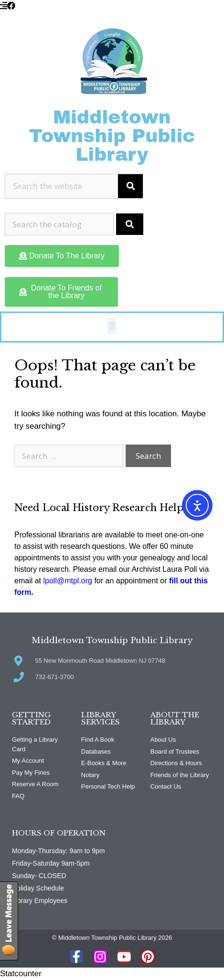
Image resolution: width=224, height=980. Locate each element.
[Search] (130, 186)
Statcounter (21, 974)
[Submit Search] (130, 224)
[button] (112, 326)
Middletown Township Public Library (112, 136)
